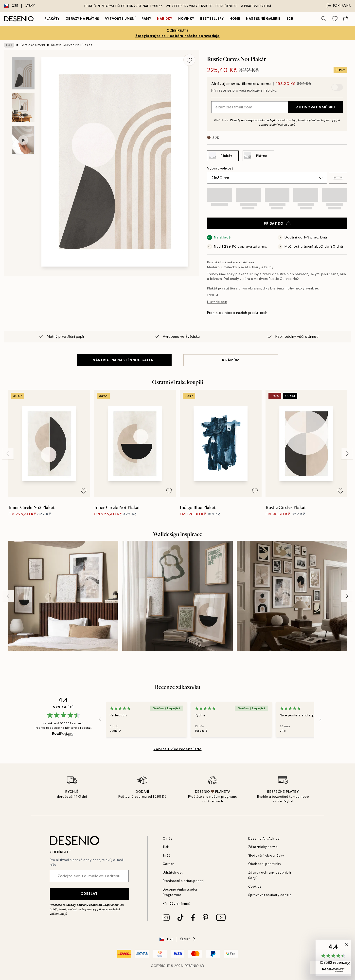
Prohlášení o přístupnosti (183, 881)
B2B (290, 19)
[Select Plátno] (258, 156)
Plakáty (52, 19)
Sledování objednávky (266, 855)
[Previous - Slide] (8, 454)
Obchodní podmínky (265, 864)
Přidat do (277, 223)
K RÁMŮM (231, 360)
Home (235, 19)
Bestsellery (212, 19)
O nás (168, 838)
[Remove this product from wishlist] (189, 60)
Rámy (146, 19)
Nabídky (165, 19)
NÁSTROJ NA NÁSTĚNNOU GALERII (124, 360)
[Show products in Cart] (346, 19)
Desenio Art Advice (264, 838)
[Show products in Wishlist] (335, 19)
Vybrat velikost (220, 168)
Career (169, 864)
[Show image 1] (23, 73)
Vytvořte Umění (120, 19)
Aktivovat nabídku (316, 107)
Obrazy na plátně (82, 19)
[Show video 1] (23, 140)
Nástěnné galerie (263, 19)
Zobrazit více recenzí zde (178, 749)
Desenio (192, 966)
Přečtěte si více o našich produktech (237, 313)
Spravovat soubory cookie (270, 895)
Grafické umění (33, 45)
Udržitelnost (173, 872)
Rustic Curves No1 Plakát (72, 45)
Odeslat (89, 894)
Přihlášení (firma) (177, 904)
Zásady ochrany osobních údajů (252, 120)
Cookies (255, 887)
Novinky (186, 19)
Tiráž (167, 855)
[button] (338, 178)
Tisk (166, 847)
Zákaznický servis (263, 847)
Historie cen (217, 302)
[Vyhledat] (324, 19)
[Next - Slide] (347, 454)
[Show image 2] (23, 108)
